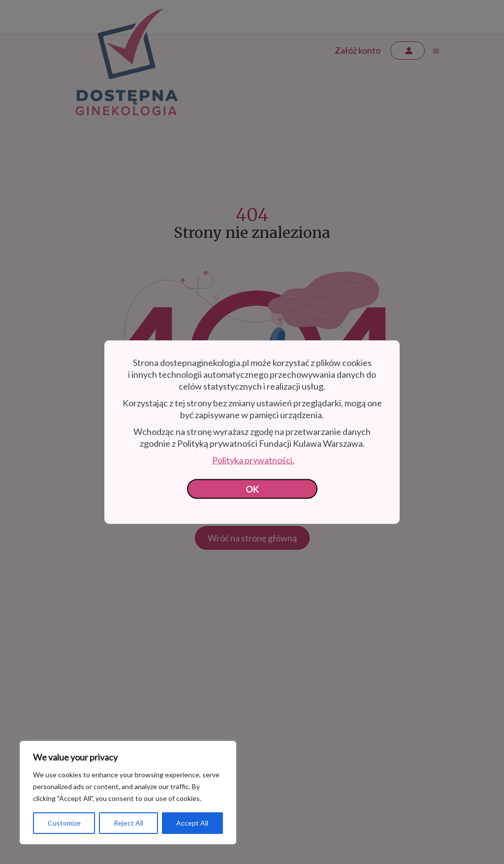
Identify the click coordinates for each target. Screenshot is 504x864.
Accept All (192, 823)
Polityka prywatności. (253, 460)
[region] (128, 793)
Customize (64, 823)
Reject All (128, 823)
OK (252, 489)
